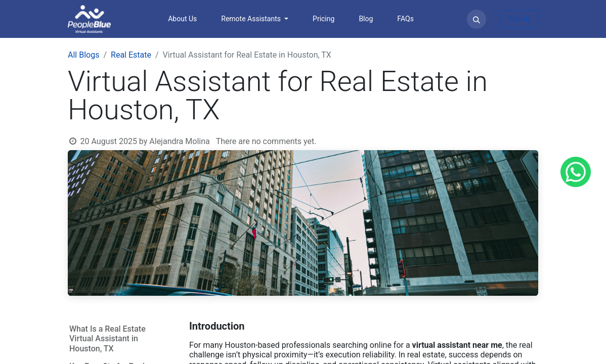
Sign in (519, 19)
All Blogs (83, 55)
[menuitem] (182, 19)
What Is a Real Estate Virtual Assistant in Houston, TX (107, 338)
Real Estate (131, 55)
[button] (477, 19)
